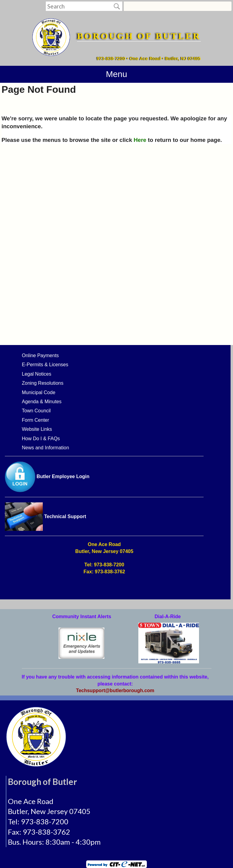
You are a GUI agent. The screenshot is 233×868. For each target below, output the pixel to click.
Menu (116, 74)
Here (140, 140)
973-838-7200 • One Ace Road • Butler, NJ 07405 (149, 58)
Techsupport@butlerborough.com (115, 690)
